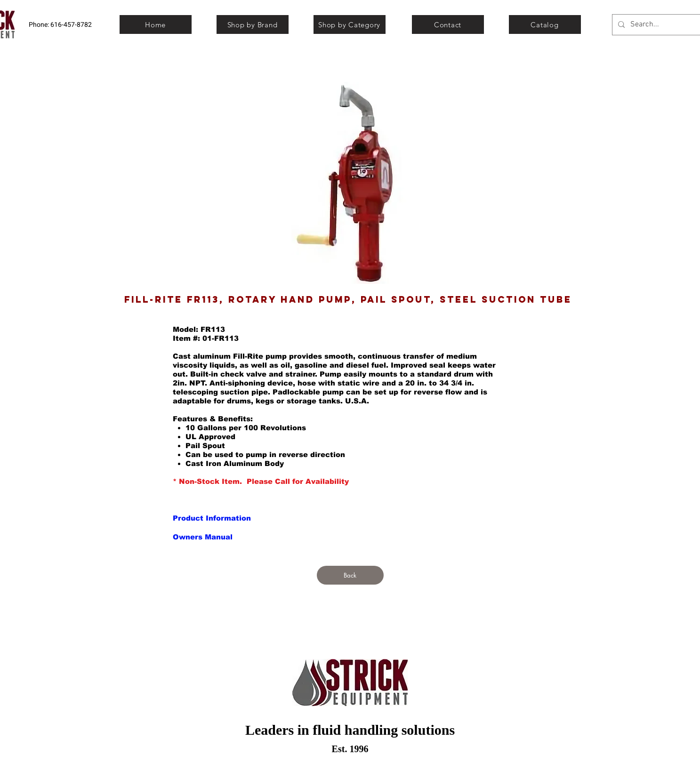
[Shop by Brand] (253, 24)
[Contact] (448, 24)
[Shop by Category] (350, 24)
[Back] (350, 575)
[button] (211, 518)
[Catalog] (545, 24)
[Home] (156, 24)
